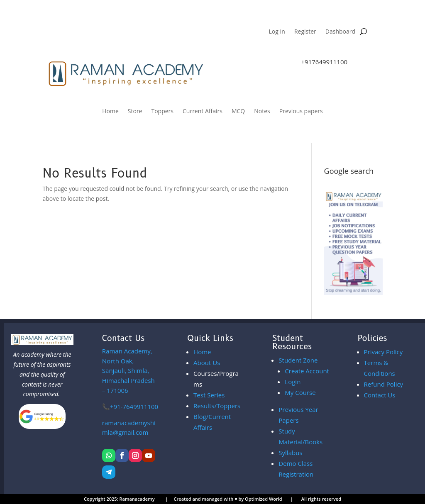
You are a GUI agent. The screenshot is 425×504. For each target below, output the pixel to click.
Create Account (307, 371)
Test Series (209, 395)
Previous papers (301, 112)
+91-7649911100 (134, 407)
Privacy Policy (383, 352)
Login (293, 382)
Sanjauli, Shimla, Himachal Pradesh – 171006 (128, 371)
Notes (262, 112)
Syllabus (290, 453)
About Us (207, 363)
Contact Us (380, 395)
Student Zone (298, 360)
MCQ (238, 112)
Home (110, 112)
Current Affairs (203, 112)
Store (135, 112)
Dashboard (340, 32)
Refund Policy (384, 384)
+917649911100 (325, 62)
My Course (300, 392)
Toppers (162, 112)
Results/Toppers (217, 406)
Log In (277, 32)
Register (305, 32)
